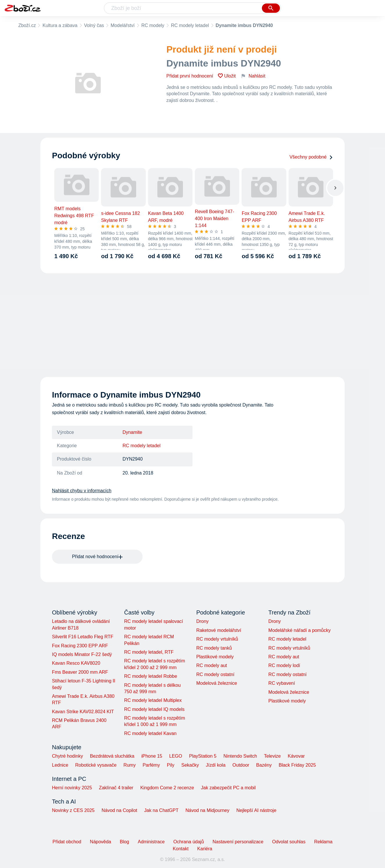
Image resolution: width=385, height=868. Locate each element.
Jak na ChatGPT (161, 810)
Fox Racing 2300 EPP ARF (80, 646)
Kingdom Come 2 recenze (167, 788)
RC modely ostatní (215, 674)
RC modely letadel (190, 25)
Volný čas (94, 25)
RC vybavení (282, 683)
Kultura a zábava (60, 25)
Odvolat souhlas (289, 842)
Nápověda (101, 842)
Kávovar (296, 756)
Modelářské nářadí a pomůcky (299, 630)
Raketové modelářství (219, 630)
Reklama (323, 842)
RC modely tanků (214, 648)
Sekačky (190, 765)
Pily (171, 765)
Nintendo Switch (240, 756)
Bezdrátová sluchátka (112, 756)
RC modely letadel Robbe (150, 676)
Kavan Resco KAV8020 (76, 663)
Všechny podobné (311, 157)
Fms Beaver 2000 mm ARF (80, 672)
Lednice (60, 765)
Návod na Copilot (119, 810)
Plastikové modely (215, 657)
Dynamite (132, 432)
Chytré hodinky (68, 756)
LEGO (176, 756)
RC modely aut (212, 665)
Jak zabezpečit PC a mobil (228, 788)
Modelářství (123, 25)
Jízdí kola (216, 765)
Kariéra (205, 849)
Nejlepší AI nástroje (256, 810)
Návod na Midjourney (207, 810)
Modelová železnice (217, 683)
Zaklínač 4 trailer (116, 788)
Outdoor (241, 765)
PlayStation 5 (203, 756)
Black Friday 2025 (297, 765)
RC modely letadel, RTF (149, 652)
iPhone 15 (152, 756)
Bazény (264, 765)
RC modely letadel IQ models (154, 709)
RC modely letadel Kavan (150, 733)
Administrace (151, 842)
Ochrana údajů (189, 842)
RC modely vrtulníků (217, 639)
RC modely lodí (284, 665)
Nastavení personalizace (238, 842)
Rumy (129, 765)
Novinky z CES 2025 (73, 810)
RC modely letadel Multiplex (153, 700)
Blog (125, 842)
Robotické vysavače (96, 765)
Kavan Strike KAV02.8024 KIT (83, 712)
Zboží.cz (27, 25)
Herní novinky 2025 (72, 788)
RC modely (153, 25)
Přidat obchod (67, 842)
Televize (272, 756)
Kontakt (181, 849)
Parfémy (151, 765)
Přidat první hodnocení (190, 76)
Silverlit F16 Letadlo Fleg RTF (83, 637)
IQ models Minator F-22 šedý (82, 654)
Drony (203, 621)
